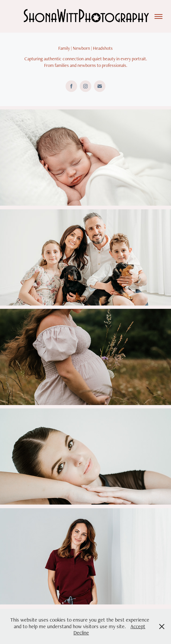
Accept (138, 626)
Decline (81, 633)
